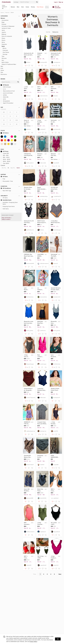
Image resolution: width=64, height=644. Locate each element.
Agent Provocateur (7, 103)
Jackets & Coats (6, 28)
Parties (33, 7)
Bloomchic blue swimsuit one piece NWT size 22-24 (54, 322)
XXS (17, 120)
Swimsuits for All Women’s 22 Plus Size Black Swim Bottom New (40, 456)
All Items (4, 177)
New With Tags (6, 191)
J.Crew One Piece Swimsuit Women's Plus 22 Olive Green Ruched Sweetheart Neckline (40, 523)
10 (4, 120)
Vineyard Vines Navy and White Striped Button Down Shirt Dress (42, 423)
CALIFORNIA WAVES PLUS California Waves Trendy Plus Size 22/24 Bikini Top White (40, 255)
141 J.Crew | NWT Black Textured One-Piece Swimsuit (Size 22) (54, 523)
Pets (2, 72)
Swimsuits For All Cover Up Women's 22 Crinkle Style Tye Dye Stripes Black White (54, 121)
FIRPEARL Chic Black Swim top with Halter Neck (29, 255)
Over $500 (5, 163)
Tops (3, 56)
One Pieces (6, 52)
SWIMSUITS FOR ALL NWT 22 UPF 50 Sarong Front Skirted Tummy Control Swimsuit (27, 423)
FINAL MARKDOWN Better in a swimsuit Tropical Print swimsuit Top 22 (55, 456)
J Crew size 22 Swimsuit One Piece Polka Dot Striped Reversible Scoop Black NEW (27, 356)
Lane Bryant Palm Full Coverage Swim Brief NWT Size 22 (27, 289)
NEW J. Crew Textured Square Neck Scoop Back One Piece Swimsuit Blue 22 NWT (53, 490)
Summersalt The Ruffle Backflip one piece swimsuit (54, 255)
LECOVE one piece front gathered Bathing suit (56, 188)
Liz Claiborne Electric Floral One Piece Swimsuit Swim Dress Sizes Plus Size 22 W (40, 289)
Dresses (4, 24)
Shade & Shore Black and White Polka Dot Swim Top (40, 54)
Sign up (61, 2)
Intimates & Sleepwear (8, 26)
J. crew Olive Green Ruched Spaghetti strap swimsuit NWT (27, 88)
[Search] (28, 2)
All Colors (5, 133)
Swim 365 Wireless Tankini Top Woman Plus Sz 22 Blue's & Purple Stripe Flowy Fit (27, 490)
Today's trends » (6, 219)
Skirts (3, 42)
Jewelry (4, 32)
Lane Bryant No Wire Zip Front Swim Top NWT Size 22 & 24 (54, 356)
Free (3, 179)
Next (60, 574)
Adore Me (4, 97)
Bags (3, 22)
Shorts (3, 40)
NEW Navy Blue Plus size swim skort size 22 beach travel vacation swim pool (40, 322)
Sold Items (5, 209)
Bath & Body (5, 62)
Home (27, 7)
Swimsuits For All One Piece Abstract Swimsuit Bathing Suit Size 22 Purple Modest (29, 222)
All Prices (4, 151)
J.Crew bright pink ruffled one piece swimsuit (54, 557)
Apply (18, 168)
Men (18, 7)
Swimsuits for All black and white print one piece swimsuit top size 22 (29, 54)
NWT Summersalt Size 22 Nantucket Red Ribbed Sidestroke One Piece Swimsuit (27, 523)
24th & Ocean (6, 87)
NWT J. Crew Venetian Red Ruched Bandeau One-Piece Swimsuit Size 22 (27, 557)
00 (4, 112)
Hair (3, 60)
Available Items (6, 200)
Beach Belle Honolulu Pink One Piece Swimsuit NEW (42, 188)
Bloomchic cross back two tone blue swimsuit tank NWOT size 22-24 (29, 322)
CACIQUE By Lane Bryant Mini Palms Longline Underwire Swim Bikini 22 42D (29, 155)
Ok (58, 639)
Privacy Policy (33, 641)
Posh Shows (40, 7)
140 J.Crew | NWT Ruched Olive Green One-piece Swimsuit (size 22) (40, 557)
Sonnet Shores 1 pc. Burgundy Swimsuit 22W (28, 389)
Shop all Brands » (7, 218)
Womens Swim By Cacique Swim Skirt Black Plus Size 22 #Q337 (29, 188)
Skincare (4, 58)
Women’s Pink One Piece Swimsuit (53, 155)
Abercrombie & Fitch (8, 91)
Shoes (3, 38)
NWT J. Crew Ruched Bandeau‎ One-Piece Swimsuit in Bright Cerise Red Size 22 (40, 88)
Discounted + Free (7, 181)
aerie (3, 99)
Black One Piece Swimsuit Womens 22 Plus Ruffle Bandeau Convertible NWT (40, 490)
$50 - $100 (5, 157)
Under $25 (5, 153)
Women (13, 7)
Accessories (5, 20)
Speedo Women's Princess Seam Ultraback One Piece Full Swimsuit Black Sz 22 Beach (56, 289)
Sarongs (5, 54)
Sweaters (4, 44)
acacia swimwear (7, 93)
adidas (4, 95)
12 (10, 120)
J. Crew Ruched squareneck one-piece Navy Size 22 (54, 423)
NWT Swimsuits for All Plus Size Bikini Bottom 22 (54, 88)
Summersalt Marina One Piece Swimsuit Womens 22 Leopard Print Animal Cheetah (28, 456)
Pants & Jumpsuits (7, 36)
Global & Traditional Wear (9, 64)
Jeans (3, 30)
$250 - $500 (5, 161)
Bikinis (4, 48)
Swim (12, 12)
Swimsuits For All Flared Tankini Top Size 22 (56, 54)
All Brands (5, 85)
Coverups (5, 50)
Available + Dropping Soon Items (9, 203)
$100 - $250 (5, 159)
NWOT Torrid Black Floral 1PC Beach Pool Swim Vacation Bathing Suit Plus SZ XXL (42, 222)
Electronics (4, 74)
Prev (35, 574)
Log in (56, 2)
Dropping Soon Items (8, 206)
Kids (22, 7)
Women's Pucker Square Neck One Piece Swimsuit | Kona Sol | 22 (40, 155)
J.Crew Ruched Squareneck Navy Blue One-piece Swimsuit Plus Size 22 (40, 121)
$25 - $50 (5, 155)
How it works (47, 7)
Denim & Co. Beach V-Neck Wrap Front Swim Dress (27, 121)
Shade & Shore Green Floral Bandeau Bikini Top (55, 389)
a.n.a (3, 89)
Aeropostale (5, 101)
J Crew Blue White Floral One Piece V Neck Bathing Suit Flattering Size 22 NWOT (55, 222)
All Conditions (6, 188)
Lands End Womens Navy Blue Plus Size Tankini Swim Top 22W (42, 389)
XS (4, 124)
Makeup (4, 34)
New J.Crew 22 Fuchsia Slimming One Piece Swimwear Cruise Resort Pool (40, 356)
